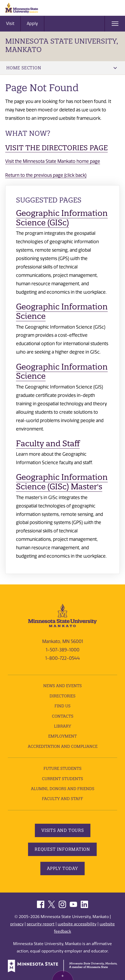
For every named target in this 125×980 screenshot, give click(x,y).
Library (63, 726)
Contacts (63, 716)
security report (41, 924)
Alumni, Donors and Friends (63, 789)
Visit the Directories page (56, 148)
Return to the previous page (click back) (46, 175)
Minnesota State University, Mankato (62, 45)
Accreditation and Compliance (63, 746)
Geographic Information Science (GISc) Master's (62, 482)
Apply (32, 24)
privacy (17, 924)
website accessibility (77, 924)
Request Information (62, 849)
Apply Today (63, 868)
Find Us (63, 706)
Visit (10, 24)
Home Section (62, 68)
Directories (63, 696)
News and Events (63, 686)
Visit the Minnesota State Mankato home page (53, 161)
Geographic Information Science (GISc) (62, 218)
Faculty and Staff (48, 444)
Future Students (63, 768)
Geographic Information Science (62, 311)
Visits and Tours (63, 830)
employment (63, 736)
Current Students (63, 779)
